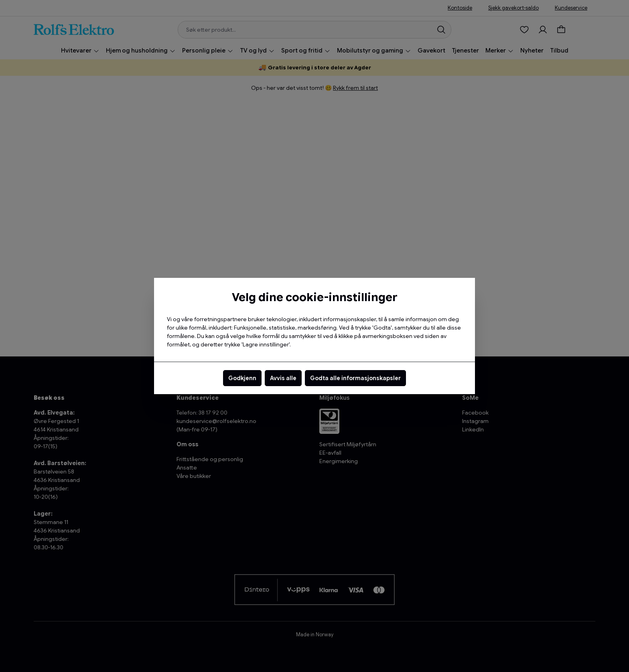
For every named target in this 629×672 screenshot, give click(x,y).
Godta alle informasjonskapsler (355, 378)
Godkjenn (242, 378)
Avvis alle (283, 378)
